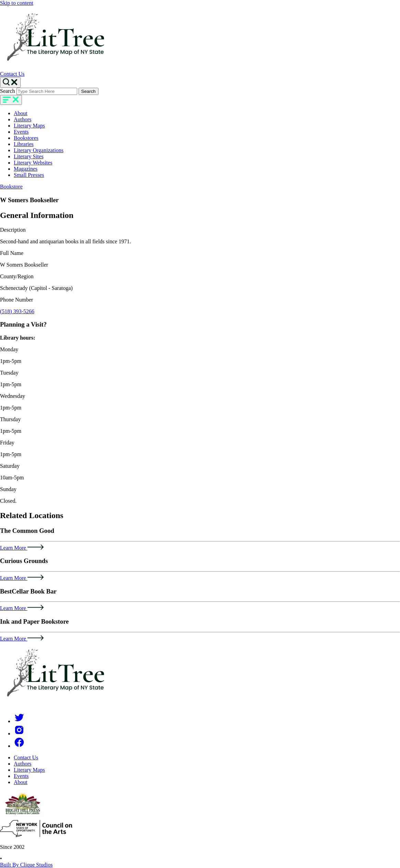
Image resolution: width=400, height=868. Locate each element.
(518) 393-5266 (17, 311)
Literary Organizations (39, 150)
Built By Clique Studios (26, 865)
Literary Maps (29, 126)
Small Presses (29, 175)
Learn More (22, 548)
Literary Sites (29, 156)
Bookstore (11, 187)
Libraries (24, 144)
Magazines (26, 169)
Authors (23, 119)
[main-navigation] (11, 100)
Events (21, 132)
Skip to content (17, 3)
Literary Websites (33, 163)
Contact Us (12, 74)
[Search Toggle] (10, 82)
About (21, 113)
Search (8, 91)
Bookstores (26, 138)
